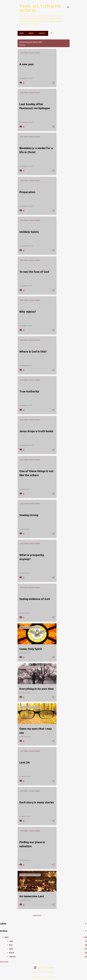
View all (22, 45)
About (31, 33)
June (11, 941)
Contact (42, 33)
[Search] (68, 7)
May (11, 945)
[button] (53, 83)
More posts (37, 916)
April (11, 949)
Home (22, 33)
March (12, 953)
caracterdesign (49, 972)
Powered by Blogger (43, 968)
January (12, 956)
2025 (7, 937)
